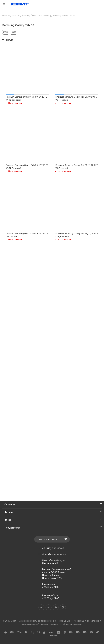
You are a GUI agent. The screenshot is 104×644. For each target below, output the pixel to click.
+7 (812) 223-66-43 (53, 548)
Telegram (49, 607)
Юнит (8, 520)
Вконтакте (41, 607)
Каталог (9, 512)
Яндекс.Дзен (63, 607)
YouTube (56, 607)
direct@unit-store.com (54, 554)
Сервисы (10, 505)
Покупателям (12, 528)
